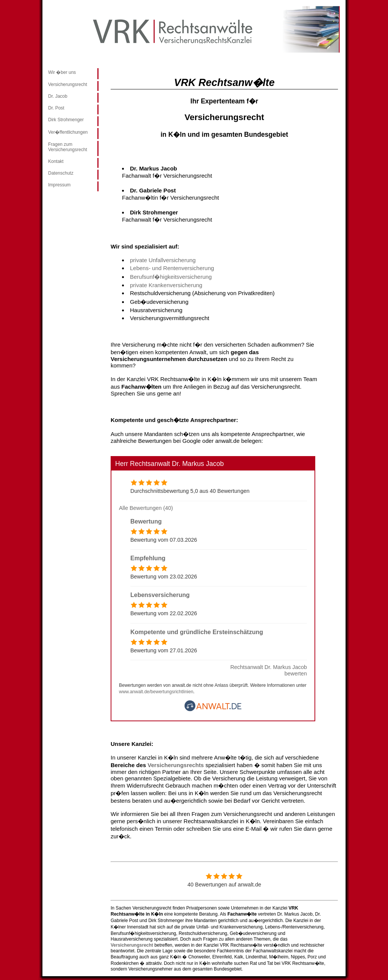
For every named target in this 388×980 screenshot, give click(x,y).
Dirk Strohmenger (66, 120)
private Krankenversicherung (166, 285)
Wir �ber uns (62, 72)
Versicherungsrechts (177, 765)
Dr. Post (56, 108)
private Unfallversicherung (163, 260)
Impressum (59, 185)
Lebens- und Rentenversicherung (172, 268)
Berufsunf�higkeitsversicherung (171, 277)
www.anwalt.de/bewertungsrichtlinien (156, 692)
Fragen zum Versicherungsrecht (68, 147)
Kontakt (56, 161)
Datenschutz (61, 173)
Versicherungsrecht (68, 84)
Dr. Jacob (58, 96)
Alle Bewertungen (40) (146, 508)
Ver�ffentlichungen (68, 132)
